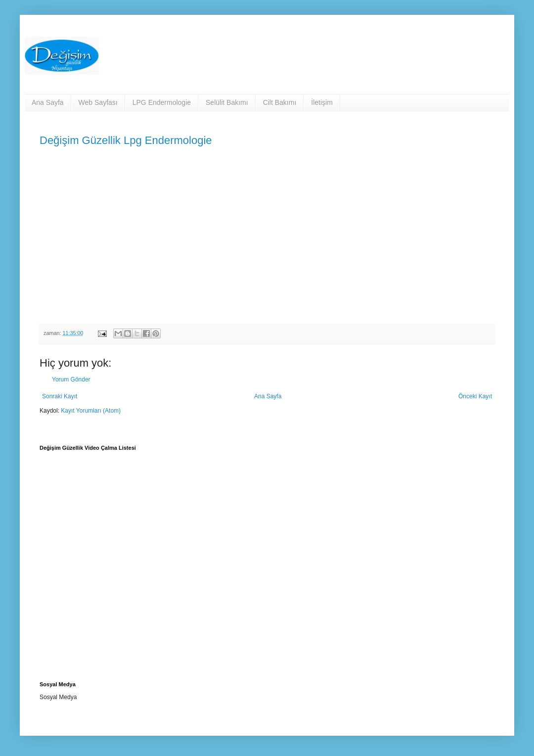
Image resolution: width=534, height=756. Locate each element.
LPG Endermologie (162, 102)
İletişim (322, 102)
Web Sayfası (98, 102)
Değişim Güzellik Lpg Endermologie (126, 140)
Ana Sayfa (48, 102)
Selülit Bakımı (227, 102)
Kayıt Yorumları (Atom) (91, 411)
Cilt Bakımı (280, 102)
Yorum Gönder (71, 379)
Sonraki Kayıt (60, 396)
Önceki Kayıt (475, 396)
